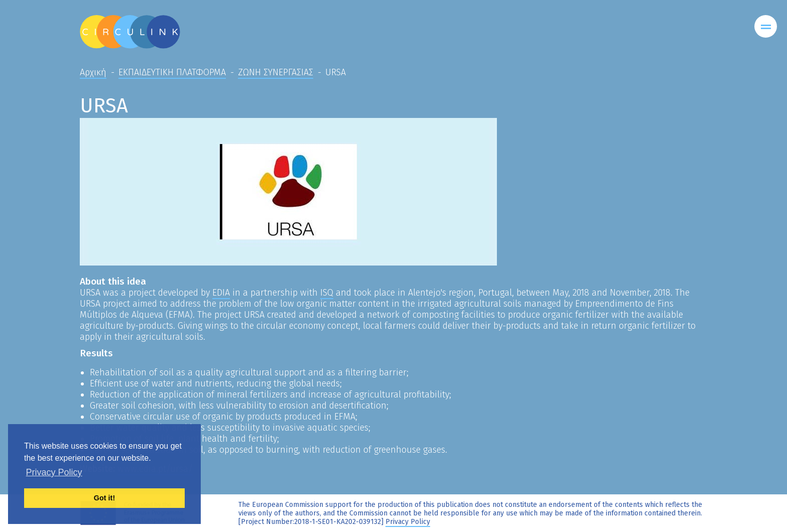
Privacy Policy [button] (54, 472)
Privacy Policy (408, 522)
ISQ (327, 293)
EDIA (221, 293)
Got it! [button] (104, 498)
